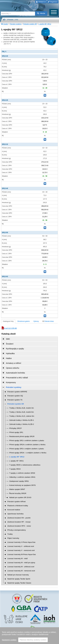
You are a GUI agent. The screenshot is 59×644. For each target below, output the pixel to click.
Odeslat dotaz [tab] (48, 321)
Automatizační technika (15, 373)
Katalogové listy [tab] (8, 321)
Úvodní (6, 24)
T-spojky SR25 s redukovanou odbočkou (25, 465)
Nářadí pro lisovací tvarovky (18, 575)
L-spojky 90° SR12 (45, 24)
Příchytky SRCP (15, 428)
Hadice (9, 358)
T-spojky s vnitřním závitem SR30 (22, 473)
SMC (8, 339)
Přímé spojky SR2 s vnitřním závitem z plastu (27, 441)
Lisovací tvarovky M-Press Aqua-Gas (22, 554)
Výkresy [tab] (36, 321)
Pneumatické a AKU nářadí (17, 378)
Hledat (41, 13)
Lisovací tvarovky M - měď (17, 558)
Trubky (10, 534)
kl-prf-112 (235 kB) (9, 328)
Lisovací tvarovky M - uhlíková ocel (21, 567)
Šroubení (10, 344)
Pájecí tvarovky (13, 538)
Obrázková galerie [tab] (23, 321)
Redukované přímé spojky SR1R (22, 436)
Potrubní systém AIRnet (16, 502)
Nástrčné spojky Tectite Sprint (19, 579)
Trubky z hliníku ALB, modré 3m (22, 408)
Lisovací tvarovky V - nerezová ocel (21, 550)
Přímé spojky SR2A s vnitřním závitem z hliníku (27, 445)
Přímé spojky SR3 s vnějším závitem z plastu (27, 449)
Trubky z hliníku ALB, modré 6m (22, 412)
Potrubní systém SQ (15, 396)
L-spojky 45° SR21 (16, 461)
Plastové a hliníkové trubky (18, 506)
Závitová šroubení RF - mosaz (19, 522)
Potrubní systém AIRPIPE (17, 392)
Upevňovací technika (15, 514)
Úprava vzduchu (13, 368)
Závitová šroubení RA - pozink (19, 518)
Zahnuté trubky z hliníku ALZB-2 (22, 424)
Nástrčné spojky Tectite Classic (19, 583)
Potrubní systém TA (15, 400)
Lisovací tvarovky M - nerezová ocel (21, 571)
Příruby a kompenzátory (17, 530)
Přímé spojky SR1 (16, 432)
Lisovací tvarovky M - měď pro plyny (21, 563)
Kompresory (11, 382)
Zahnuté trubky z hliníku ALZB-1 (22, 420)
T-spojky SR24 (15, 469)
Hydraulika (10, 353)
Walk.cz (36, 637)
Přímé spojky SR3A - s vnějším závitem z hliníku (28, 453)
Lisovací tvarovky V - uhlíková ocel (21, 546)
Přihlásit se (41, 2)
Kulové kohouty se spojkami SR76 (22, 485)
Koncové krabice (14, 510)
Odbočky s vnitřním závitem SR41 (22, 477)
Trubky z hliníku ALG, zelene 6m (22, 416)
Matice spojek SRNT (17, 489)
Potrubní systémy (16, 24)
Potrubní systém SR (30, 24)
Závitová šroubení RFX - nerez (19, 526)
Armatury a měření (14, 363)
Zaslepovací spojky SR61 (19, 481)
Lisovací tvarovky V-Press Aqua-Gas (21, 542)
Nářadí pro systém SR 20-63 (20, 497)
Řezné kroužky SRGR (18, 493)
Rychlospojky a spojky (15, 349)
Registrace (53, 2)
